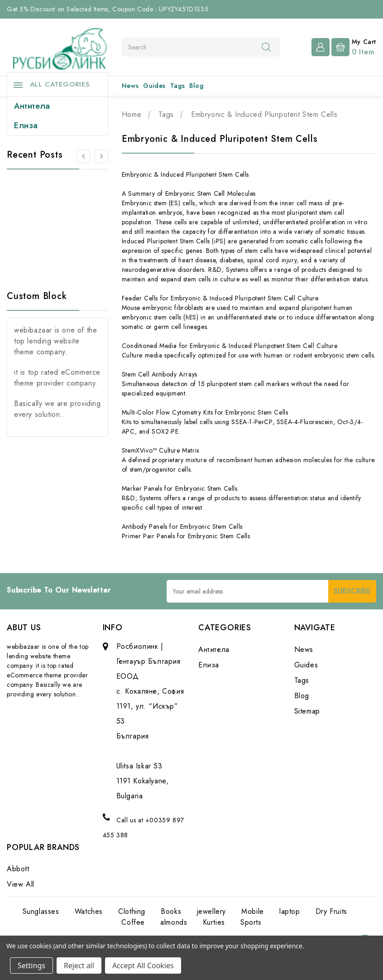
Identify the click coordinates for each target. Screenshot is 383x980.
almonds (174, 922)
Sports (251, 922)
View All (21, 884)
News (130, 86)
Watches (89, 911)
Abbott (18, 869)
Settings (31, 966)
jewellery (211, 911)
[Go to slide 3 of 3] (83, 156)
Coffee (133, 922)
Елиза (26, 126)
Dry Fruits (331, 911)
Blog (196, 86)
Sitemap (307, 711)
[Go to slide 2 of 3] (101, 156)
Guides (154, 86)
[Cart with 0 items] (354, 46)
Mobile (253, 911)
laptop (290, 911)
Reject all (79, 966)
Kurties (214, 922)
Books (171, 911)
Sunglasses (41, 911)
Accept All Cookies (143, 966)
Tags (177, 86)
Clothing (132, 911)
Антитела (32, 106)
